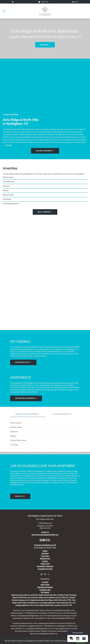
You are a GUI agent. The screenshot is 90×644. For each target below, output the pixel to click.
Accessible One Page (45, 607)
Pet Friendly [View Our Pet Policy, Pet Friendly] (45, 630)
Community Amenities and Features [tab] (28, 414)
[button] (71, 639)
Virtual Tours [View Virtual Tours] (45, 601)
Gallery (45, 589)
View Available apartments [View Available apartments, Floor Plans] (26, 398)
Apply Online (43, 2)
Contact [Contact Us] (45, 599)
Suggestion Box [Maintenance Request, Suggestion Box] (45, 628)
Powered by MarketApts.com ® (45, 583)
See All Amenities (45, 212)
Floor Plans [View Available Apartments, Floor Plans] (45, 594)
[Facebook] (44, 578)
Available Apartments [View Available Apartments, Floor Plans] (45, 151)
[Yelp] (49, 578)
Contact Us (20, 534)
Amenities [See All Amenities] (45, 591)
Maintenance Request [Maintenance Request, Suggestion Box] (45, 625)
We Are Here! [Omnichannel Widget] (78, 633)
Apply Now (45, 45)
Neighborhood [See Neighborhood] (45, 596)
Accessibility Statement (45, 604)
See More (9, 145)
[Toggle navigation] (4, 11)
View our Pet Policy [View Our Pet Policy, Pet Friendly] (23, 362)
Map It (75, 2)
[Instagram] (47, 578)
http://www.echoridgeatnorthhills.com (45, 573)
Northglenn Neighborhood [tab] (63, 414)
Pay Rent (45, 620)
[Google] (41, 578)
